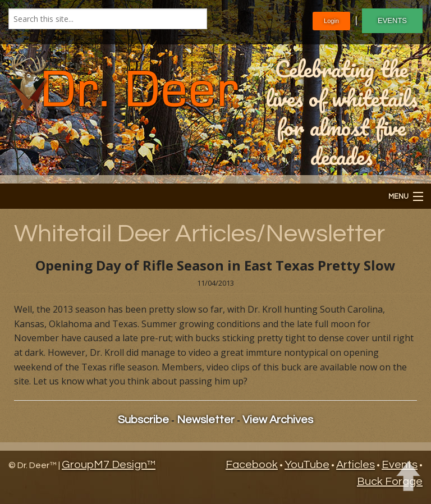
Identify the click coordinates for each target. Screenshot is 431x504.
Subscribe (143, 420)
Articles (356, 465)
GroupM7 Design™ (109, 465)
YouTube (307, 465)
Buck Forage (390, 482)
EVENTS (392, 20)
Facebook (252, 465)
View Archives (278, 420)
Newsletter (206, 420)
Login (331, 21)
